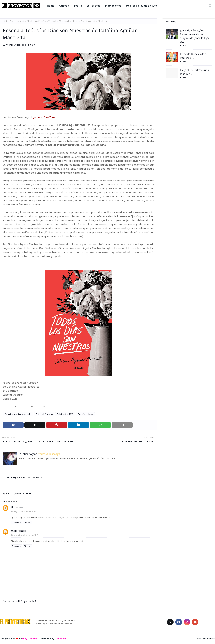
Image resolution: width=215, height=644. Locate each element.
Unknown (17, 507)
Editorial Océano (44, 414)
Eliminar (28, 523)
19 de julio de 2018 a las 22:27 (25, 511)
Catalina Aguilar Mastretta (23, 21)
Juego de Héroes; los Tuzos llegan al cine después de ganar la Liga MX (194, 36)
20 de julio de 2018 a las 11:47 (25, 535)
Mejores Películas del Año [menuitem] (141, 6)
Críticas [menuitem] (64, 6)
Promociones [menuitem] (113, 6)
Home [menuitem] (51, 6)
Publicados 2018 (65, 414)
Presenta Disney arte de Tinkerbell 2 (194, 56)
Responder (17, 523)
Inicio (5, 21)
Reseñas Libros (85, 414)
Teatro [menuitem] (78, 6)
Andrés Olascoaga (16, 45)
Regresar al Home (206, 639)
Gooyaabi (60, 639)
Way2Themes (30, 639)
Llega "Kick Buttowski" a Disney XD (194, 72)
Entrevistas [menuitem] (94, 6)
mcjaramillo (19, 531)
